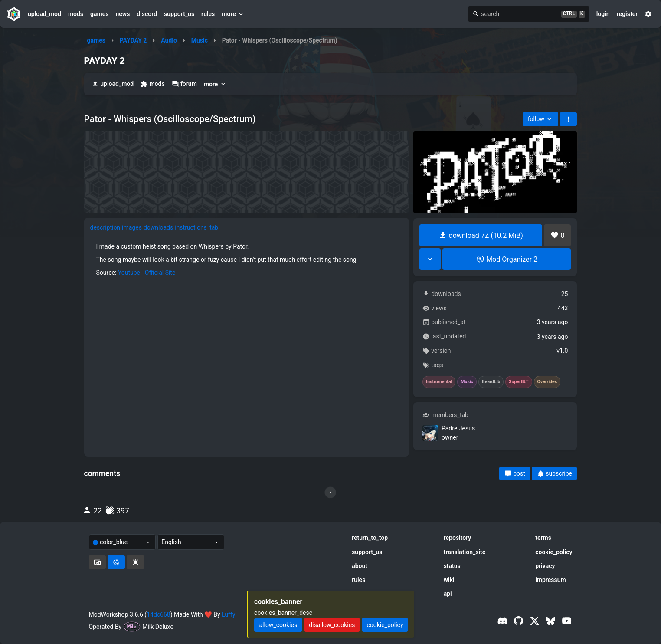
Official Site (160, 273)
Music (200, 40)
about (360, 566)
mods (76, 14)
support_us (179, 14)
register (627, 14)
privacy (545, 566)
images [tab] (132, 227)
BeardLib (491, 382)
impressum (551, 580)
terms (543, 538)
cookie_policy (554, 552)
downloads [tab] (158, 227)
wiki (449, 580)
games (99, 14)
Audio (169, 40)
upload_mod (44, 14)
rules (208, 14)
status (452, 566)
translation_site (465, 552)
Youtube (129, 273)
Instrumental (439, 382)
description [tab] (105, 227)
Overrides (547, 382)
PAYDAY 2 (133, 40)
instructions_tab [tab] (196, 227)
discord (147, 14)
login (603, 14)
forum (184, 84)
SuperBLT (519, 382)
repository (458, 538)
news (123, 14)
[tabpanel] (247, 260)
